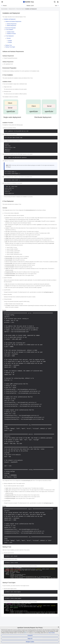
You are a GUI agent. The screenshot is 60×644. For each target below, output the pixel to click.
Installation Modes (11, 32)
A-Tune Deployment (9, 36)
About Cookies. (52, 633)
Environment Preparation (11, 28)
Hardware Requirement (12, 24)
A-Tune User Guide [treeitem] (20, 9)
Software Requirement (11, 26)
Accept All (30, 635)
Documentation (4, 9)
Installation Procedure (11, 34)
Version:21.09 (12, 9)
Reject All (30, 639)
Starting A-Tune (9, 45)
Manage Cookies (30, 642)
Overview (9, 38)
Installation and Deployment (31, 9)
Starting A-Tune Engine (10, 47)
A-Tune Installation (9, 30)
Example (10, 41)
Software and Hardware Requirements (13, 22)
